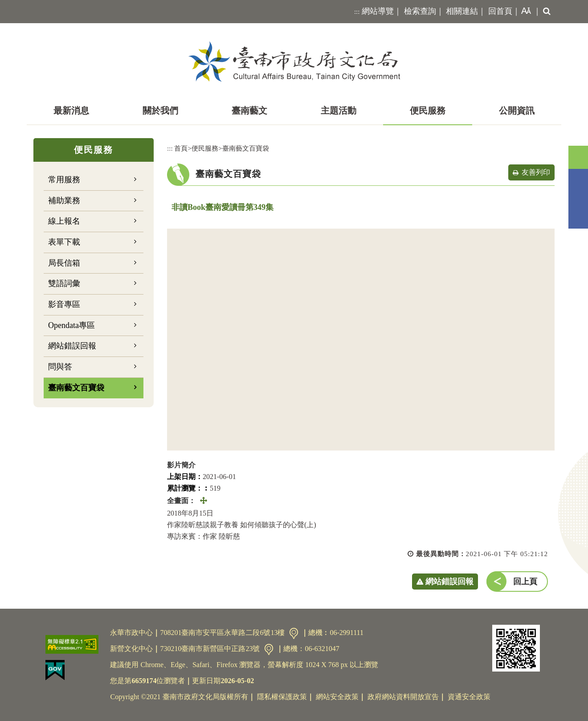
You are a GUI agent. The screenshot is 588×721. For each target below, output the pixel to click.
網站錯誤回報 (72, 346)
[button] (524, 12)
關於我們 (160, 111)
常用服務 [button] (64, 180)
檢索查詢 (420, 11)
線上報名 (64, 221)
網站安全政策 (337, 697)
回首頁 (500, 11)
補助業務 (64, 201)
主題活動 (339, 111)
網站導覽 (378, 11)
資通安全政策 (469, 697)
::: (357, 12)
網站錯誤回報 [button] (449, 582)
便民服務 (428, 111)
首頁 (181, 148)
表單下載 (64, 242)
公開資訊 (517, 111)
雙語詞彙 (64, 283)
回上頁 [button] (525, 582)
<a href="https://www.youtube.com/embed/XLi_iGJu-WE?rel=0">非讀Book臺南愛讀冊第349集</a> (361, 340)
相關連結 (462, 11)
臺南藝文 (249, 111)
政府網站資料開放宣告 (403, 697)
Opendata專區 (71, 325)
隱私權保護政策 (282, 697)
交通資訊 (294, 633)
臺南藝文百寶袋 (76, 388)
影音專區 (64, 304)
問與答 (60, 367)
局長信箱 (64, 263)
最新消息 (71, 111)
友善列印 (536, 172)
